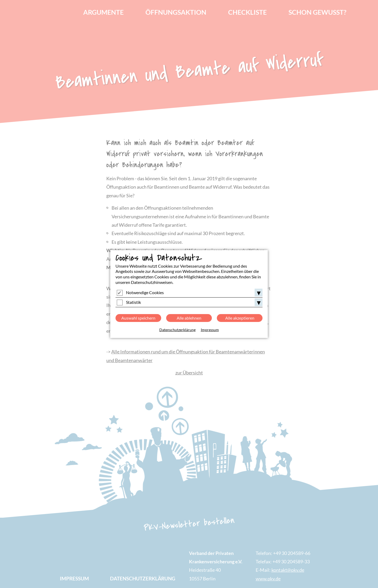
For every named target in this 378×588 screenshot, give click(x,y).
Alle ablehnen (189, 318)
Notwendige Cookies (145, 292)
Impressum (210, 330)
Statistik (133, 302)
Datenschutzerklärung (177, 330)
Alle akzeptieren (240, 318)
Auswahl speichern (138, 318)
